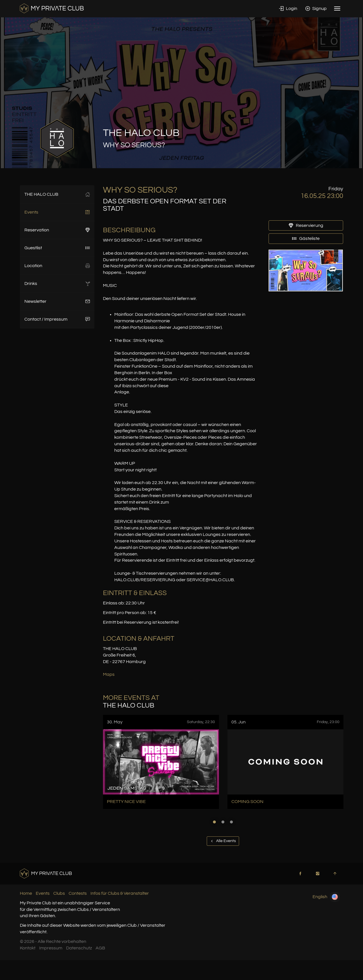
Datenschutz (79, 948)
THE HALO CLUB (57, 194)
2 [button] (223, 822)
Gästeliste (306, 238)
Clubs (59, 893)
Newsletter (57, 301)
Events (57, 212)
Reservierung (306, 225)
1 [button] (214, 822)
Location (57, 266)
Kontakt (28, 948)
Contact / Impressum (57, 319)
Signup (316, 8)
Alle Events (223, 841)
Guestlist (57, 248)
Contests (78, 893)
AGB (100, 948)
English (326, 897)
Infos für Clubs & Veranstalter (120, 893)
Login (288, 8)
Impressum (51, 948)
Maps (109, 674)
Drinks (57, 284)
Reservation (57, 230)
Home (26, 893)
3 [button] (231, 822)
